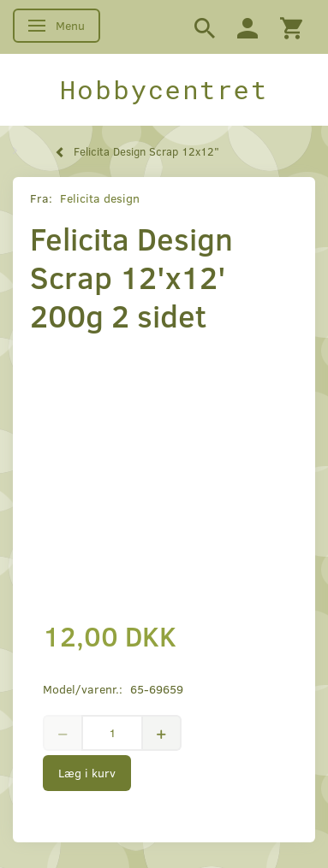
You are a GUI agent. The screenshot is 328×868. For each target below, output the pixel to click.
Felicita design (100, 198)
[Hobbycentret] (164, 90)
